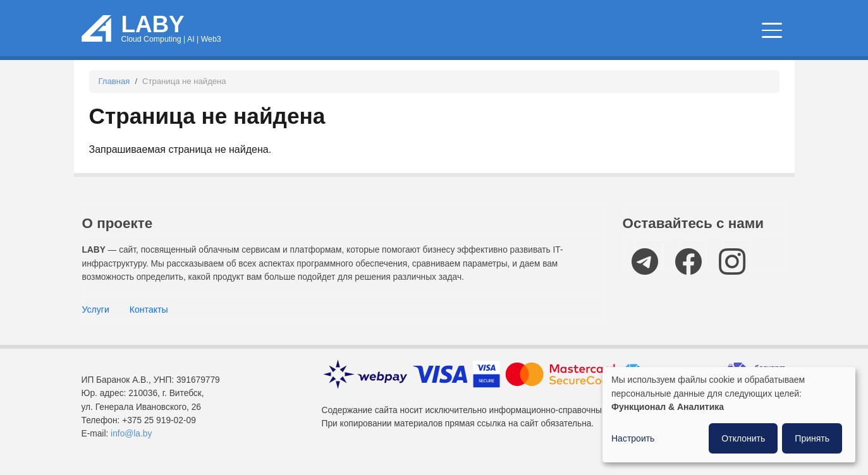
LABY (153, 24)
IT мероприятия (638, 31)
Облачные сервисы (382, 31)
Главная (114, 81)
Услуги (96, 310)
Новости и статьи (510, 31)
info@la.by (131, 434)
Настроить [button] (633, 438)
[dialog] (729, 415)
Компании (741, 31)
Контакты (149, 310)
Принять (812, 438)
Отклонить (743, 438)
